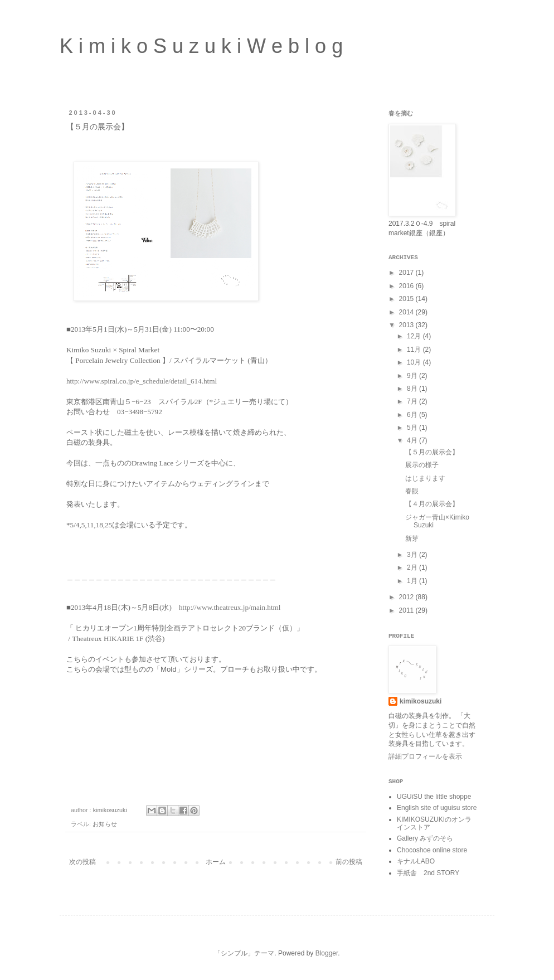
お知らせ (105, 824)
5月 (413, 428)
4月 (413, 440)
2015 (407, 299)
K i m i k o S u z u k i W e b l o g (201, 46)
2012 (407, 597)
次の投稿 (82, 862)
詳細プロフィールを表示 (425, 756)
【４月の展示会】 (432, 504)
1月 (413, 581)
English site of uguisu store (437, 808)
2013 (407, 325)
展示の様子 (422, 465)
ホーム (216, 862)
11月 (415, 350)
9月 (413, 376)
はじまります (425, 478)
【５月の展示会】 (432, 452)
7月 (413, 401)
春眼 (412, 491)
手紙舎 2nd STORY (428, 873)
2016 (407, 286)
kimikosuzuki (421, 701)
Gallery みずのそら (425, 838)
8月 (413, 389)
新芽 (412, 538)
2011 (407, 610)
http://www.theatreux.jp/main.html (230, 607)
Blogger (327, 953)
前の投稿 (349, 862)
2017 (407, 273)
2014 (407, 312)
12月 (415, 336)
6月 (413, 415)
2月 (413, 567)
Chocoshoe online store (432, 850)
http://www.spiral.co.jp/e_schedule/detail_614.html (142, 381)
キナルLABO (416, 861)
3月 (413, 555)
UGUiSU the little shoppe (434, 797)
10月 (415, 362)
